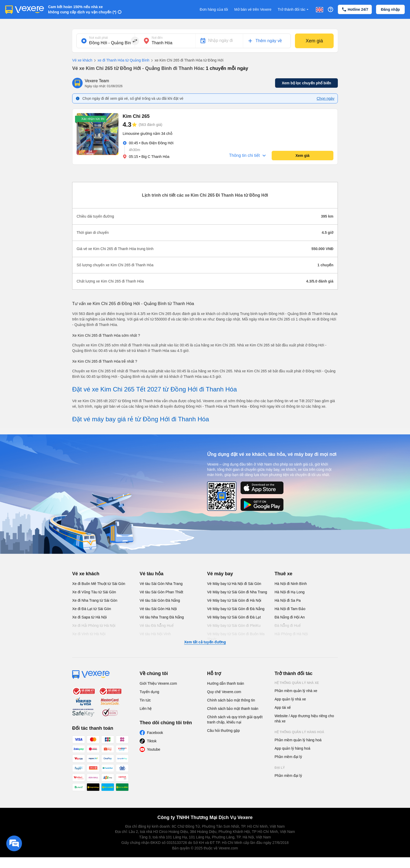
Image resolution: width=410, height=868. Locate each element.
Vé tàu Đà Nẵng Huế (157, 626)
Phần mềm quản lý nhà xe (296, 691)
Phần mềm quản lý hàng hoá (298, 740)
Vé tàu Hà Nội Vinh (155, 634)
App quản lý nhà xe (290, 699)
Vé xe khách (82, 60)
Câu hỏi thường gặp (223, 731)
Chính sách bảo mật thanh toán (233, 709)
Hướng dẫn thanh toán (226, 683)
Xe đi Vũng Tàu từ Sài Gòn (94, 592)
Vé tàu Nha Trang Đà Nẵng (162, 617)
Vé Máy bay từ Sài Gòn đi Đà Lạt (234, 617)
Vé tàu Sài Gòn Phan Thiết (161, 592)
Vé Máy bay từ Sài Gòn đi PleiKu (234, 626)
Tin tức (145, 700)
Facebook (155, 733)
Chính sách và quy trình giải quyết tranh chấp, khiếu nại (235, 720)
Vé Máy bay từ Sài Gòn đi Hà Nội (234, 600)
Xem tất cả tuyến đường (205, 642)
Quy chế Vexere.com (224, 692)
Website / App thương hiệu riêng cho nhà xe (304, 718)
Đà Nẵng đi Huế (288, 626)
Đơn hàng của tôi (214, 9)
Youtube (154, 749)
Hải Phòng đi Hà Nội (291, 634)
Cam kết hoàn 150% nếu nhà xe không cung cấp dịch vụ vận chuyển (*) (82, 9)
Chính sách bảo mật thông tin (231, 700)
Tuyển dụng (149, 692)
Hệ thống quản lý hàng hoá (299, 732)
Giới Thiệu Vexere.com (158, 683)
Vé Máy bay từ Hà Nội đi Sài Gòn (234, 584)
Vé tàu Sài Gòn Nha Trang (161, 584)
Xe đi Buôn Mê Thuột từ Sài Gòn (99, 584)
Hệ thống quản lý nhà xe (297, 683)
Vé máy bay (220, 574)
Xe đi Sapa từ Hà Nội (89, 617)
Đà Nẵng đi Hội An (290, 617)
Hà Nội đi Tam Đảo (290, 609)
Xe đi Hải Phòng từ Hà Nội (94, 626)
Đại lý (280, 768)
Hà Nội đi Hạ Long (290, 592)
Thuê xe (283, 574)
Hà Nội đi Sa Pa (288, 600)
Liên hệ (146, 709)
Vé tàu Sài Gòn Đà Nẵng (160, 600)
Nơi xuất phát (98, 38)
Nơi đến (157, 38)
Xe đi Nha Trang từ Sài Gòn (95, 600)
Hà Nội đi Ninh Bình (291, 584)
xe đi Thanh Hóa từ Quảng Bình (121, 60)
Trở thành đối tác (294, 10)
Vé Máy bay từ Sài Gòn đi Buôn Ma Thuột (236, 637)
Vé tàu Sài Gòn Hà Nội (158, 609)
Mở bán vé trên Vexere (253, 9)
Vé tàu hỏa (152, 574)
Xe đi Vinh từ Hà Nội (89, 634)
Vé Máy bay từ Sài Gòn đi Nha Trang (237, 592)
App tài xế (283, 707)
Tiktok (152, 741)
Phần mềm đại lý (288, 757)
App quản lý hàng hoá (292, 748)
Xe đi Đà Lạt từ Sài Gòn (92, 609)
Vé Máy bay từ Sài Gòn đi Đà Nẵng (236, 609)
